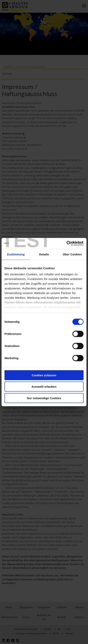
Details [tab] (44, 254)
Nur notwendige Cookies (44, 398)
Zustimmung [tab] (16, 254)
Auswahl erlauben (44, 387)
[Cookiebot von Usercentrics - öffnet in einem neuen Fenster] (66, 243)
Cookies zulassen (44, 375)
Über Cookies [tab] (72, 254)
